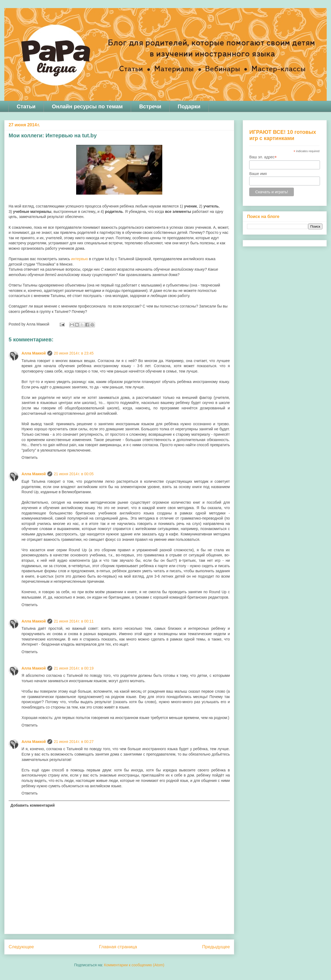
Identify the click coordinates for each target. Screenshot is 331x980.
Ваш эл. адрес (263, 157)
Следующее (21, 947)
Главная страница (118, 947)
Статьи (26, 106)
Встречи (150, 106)
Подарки (189, 106)
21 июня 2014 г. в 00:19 (74, 668)
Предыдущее (216, 947)
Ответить (30, 457)
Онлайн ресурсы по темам (87, 106)
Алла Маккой (34, 353)
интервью (80, 259)
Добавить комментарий (33, 805)
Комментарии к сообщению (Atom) (134, 965)
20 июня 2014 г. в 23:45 (74, 353)
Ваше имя (258, 174)
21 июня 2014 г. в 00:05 (74, 474)
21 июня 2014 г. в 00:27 (74, 742)
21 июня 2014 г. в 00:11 (74, 621)
